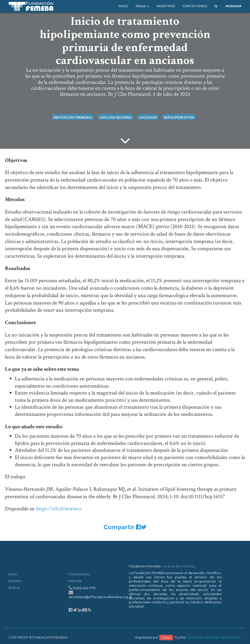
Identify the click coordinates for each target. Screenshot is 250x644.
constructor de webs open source (213, 637)
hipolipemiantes (179, 118)
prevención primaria (73, 118)
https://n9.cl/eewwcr (59, 509)
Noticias (75, 581)
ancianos (148, 118)
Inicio (13, 574)
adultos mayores (115, 118)
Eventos (15, 581)
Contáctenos (79, 574)
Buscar (14, 587)
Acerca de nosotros (179, 566)
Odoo (166, 637)
